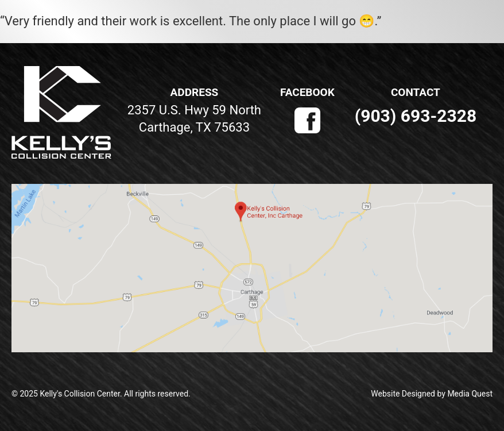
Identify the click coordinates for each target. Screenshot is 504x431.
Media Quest (470, 394)
